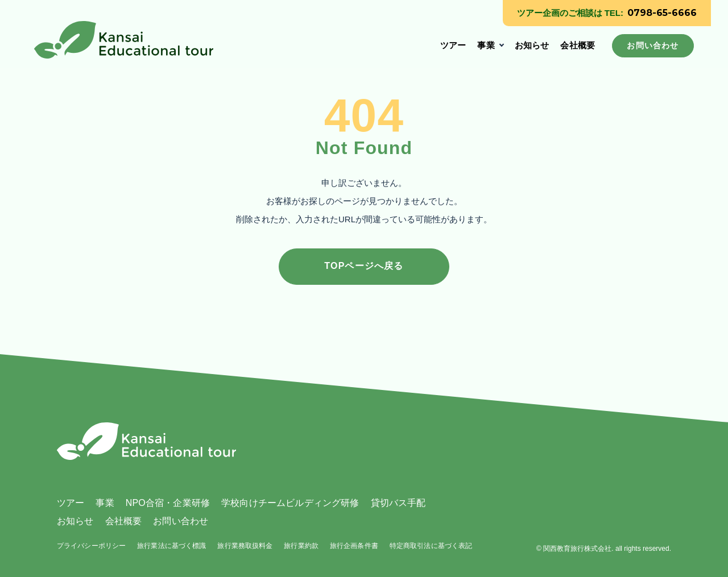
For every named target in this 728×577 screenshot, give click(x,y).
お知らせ (532, 45)
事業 (486, 45)
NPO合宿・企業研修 (168, 503)
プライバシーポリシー (91, 546)
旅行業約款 (301, 546)
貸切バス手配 (398, 503)
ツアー (453, 45)
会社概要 (578, 45)
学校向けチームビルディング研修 (290, 503)
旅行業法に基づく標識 (171, 546)
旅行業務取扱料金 (245, 546)
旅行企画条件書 (354, 546)
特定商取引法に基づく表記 (431, 546)
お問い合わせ (181, 521)
